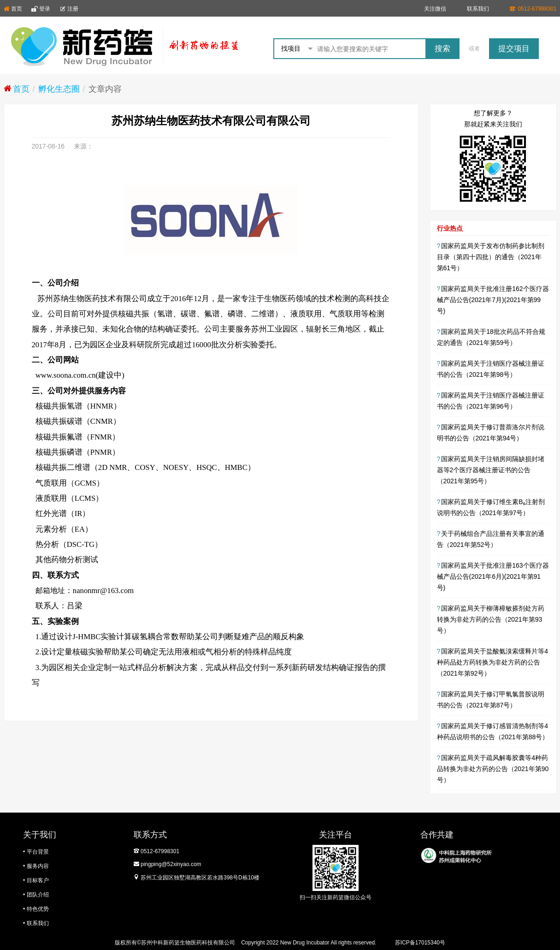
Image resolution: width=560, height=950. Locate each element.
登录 (41, 9)
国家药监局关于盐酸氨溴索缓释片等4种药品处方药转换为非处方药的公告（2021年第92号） (493, 662)
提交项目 (514, 49)
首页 (13, 9)
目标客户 (38, 880)
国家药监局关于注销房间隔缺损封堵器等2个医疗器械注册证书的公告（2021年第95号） (491, 470)
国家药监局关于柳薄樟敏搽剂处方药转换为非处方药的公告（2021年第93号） (491, 619)
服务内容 (38, 866)
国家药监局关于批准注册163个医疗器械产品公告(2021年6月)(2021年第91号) (493, 576)
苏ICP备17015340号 (420, 943)
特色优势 (38, 909)
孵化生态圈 (59, 89)
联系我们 (478, 9)
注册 (69, 9)
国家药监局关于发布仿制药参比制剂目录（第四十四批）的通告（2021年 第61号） (491, 257)
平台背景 (38, 852)
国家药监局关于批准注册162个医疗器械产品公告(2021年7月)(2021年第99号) (493, 300)
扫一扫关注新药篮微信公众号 (336, 897)
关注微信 (435, 9)
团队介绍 (38, 895)
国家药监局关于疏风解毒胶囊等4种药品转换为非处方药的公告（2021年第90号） (493, 769)
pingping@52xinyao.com (171, 864)
